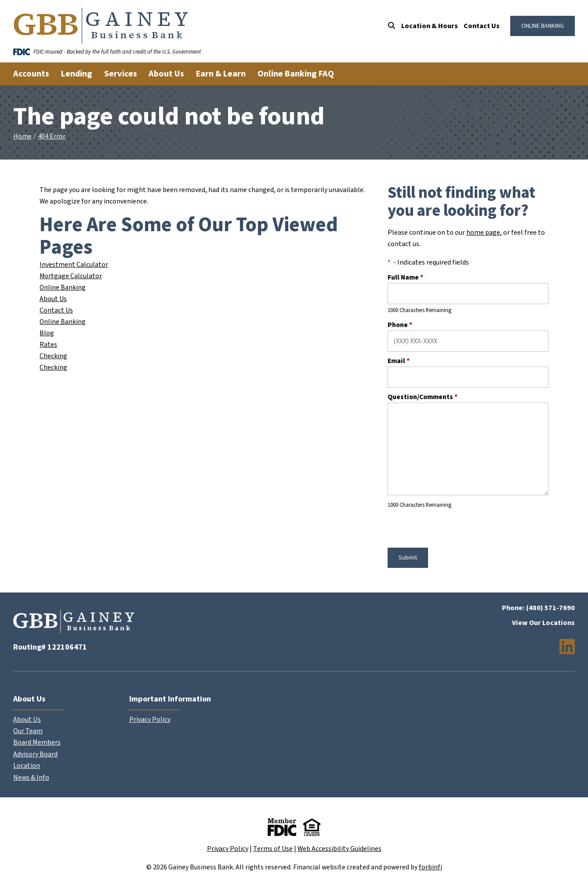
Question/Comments (423, 397)
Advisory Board (35, 754)
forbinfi (430, 867)
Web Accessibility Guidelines (339, 849)
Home (22, 136)
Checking (53, 356)
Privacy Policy (150, 720)
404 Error (52, 136)
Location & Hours (430, 26)
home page (483, 233)
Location (27, 766)
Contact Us (482, 26)
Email (399, 361)
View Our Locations (543, 623)
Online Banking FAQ (296, 74)
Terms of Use (273, 849)
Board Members (37, 742)
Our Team (28, 731)
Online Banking (63, 287)
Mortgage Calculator (71, 276)
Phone (400, 325)
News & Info (31, 778)
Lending (77, 74)
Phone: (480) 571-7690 (538, 608)
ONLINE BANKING (543, 26)
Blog (47, 333)
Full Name (405, 277)
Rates (48, 345)
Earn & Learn (221, 74)
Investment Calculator (74, 265)
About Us (53, 299)
